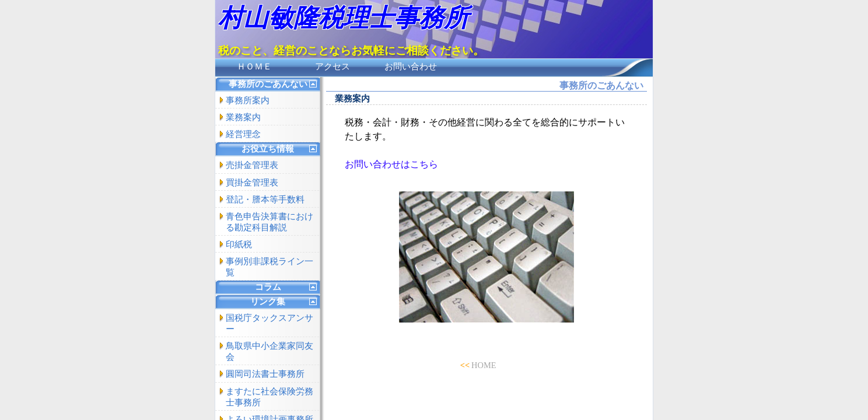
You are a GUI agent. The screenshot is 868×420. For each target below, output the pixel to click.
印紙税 (239, 244)
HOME (484, 365)
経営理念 (243, 134)
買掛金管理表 (252, 183)
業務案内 (243, 117)
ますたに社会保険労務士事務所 (269, 397)
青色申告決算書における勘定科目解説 (269, 222)
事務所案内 (248, 100)
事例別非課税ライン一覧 (269, 267)
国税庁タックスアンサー (269, 323)
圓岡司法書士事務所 (265, 374)
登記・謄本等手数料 (265, 199)
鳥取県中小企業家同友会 (269, 351)
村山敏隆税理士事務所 (344, 18)
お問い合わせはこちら (391, 164)
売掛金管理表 (252, 165)
